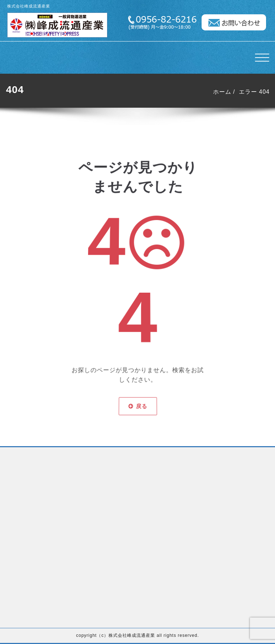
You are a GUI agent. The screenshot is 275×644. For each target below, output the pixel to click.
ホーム (223, 92)
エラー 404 (255, 92)
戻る (137, 386)
